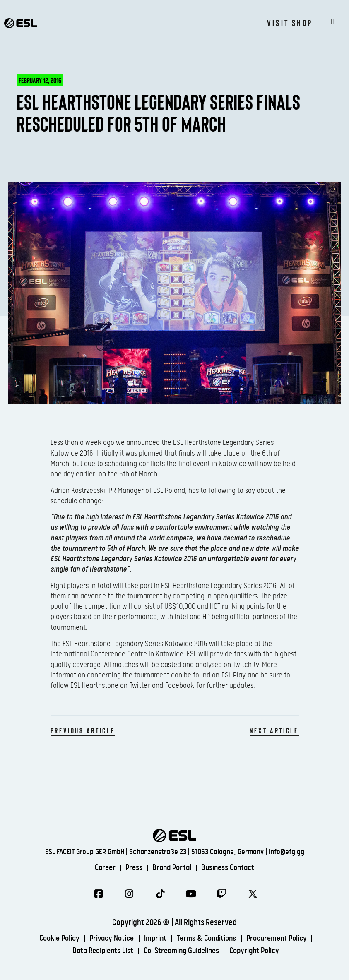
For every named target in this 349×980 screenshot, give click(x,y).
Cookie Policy (53, 939)
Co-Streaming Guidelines (182, 952)
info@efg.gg (286, 851)
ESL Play (233, 675)
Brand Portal (172, 867)
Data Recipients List (99, 952)
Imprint (154, 939)
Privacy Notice (108, 939)
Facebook (180, 686)
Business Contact (232, 867)
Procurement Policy (282, 939)
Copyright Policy (259, 952)
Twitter (140, 686)
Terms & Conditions (208, 939)
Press (132, 867)
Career (101, 867)
